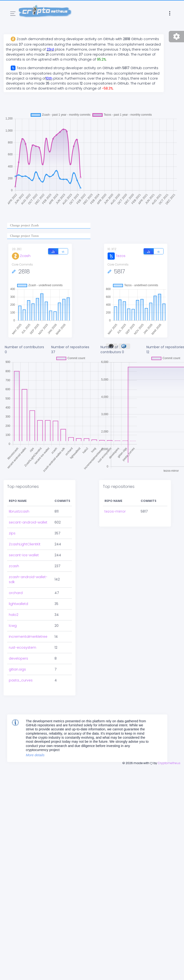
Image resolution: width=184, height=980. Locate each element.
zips (12, 533)
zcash (14, 566)
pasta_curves (21, 680)
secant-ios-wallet (24, 555)
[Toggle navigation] (13, 14)
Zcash (21, 256)
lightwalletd (18, 604)
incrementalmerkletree (28, 637)
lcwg (13, 626)
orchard (16, 593)
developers (18, 658)
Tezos (117, 256)
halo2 (14, 615)
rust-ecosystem (22, 647)
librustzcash (19, 511)
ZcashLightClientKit (25, 544)
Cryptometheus (169, 763)
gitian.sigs (17, 669)
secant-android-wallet (28, 522)
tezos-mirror (115, 511)
